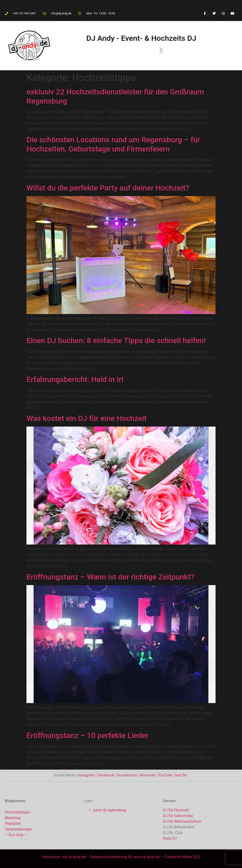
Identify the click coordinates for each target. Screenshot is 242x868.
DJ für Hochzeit (176, 810)
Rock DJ (170, 838)
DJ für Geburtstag (178, 816)
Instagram (86, 775)
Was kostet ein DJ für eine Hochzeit (86, 418)
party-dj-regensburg (110, 810)
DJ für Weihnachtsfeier (182, 821)
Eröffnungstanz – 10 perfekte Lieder (88, 735)
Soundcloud (127, 775)
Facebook (106, 775)
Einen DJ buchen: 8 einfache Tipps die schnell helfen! (116, 340)
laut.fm (181, 775)
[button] (161, 51)
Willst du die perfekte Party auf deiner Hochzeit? (108, 188)
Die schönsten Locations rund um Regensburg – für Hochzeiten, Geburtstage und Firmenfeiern (113, 144)
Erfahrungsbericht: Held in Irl (75, 379)
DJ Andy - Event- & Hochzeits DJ (141, 38)
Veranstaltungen (18, 829)
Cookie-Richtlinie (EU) (182, 857)
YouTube (165, 775)
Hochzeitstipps (17, 812)
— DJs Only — (16, 835)
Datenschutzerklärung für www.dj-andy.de (125, 857)
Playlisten (13, 824)
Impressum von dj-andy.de (64, 857)
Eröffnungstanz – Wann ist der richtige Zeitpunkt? (110, 577)
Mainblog (13, 818)
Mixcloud (147, 775)
